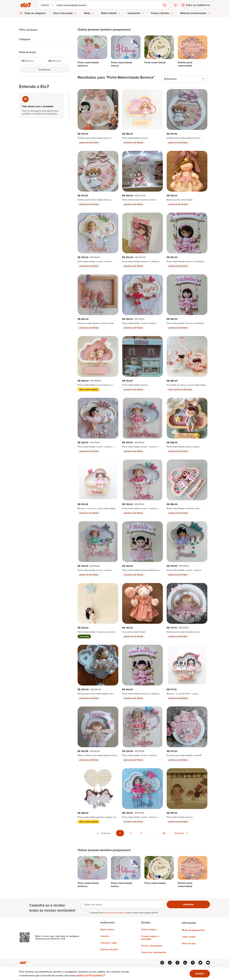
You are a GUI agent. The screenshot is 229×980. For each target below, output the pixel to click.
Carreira (105, 936)
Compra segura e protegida (150, 938)
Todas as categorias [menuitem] (35, 13)
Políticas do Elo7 (109, 949)
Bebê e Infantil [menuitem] (111, 13)
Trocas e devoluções (152, 946)
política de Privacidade (91, 975)
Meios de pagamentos (193, 930)
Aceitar (200, 974)
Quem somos (107, 929)
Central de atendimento (154, 952)
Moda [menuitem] (89, 13)
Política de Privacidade (114, 913)
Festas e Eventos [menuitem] (162, 13)
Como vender (189, 937)
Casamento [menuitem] (136, 13)
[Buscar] (110, 5)
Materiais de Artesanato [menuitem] (195, 13)
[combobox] (47, 5)
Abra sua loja (189, 943)
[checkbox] (86, 913)
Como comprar (149, 929)
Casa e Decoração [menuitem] (65, 13)
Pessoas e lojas (109, 943)
